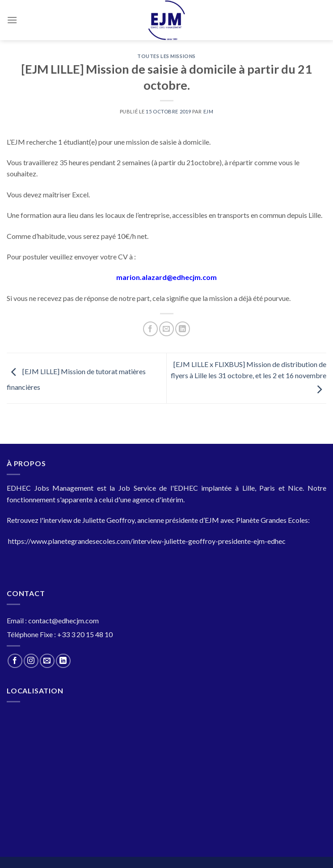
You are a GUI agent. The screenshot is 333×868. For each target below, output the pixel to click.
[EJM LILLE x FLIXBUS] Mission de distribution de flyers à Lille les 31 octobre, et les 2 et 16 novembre (249, 376)
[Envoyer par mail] (166, 329)
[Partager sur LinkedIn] (183, 329)
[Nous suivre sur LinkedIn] (63, 661)
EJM (209, 111)
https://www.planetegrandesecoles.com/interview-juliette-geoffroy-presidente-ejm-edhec (147, 541)
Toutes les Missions (166, 56)
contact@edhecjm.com (63, 620)
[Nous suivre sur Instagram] (31, 661)
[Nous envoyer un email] (47, 661)
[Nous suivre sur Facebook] (15, 661)
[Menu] (12, 20)
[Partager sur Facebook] (150, 329)
